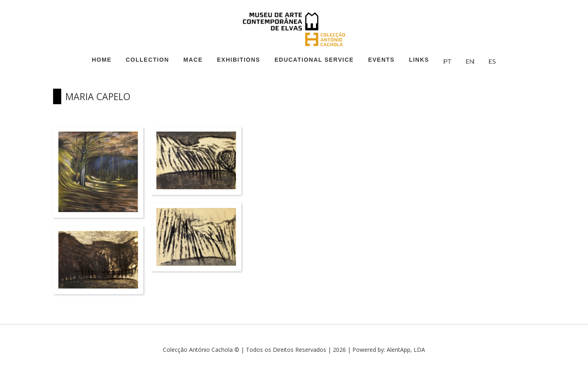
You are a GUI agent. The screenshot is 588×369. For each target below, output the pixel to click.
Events (381, 60)
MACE (193, 60)
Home (102, 60)
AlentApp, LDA (406, 350)
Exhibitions (238, 60)
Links (419, 60)
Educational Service (314, 60)
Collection (147, 60)
